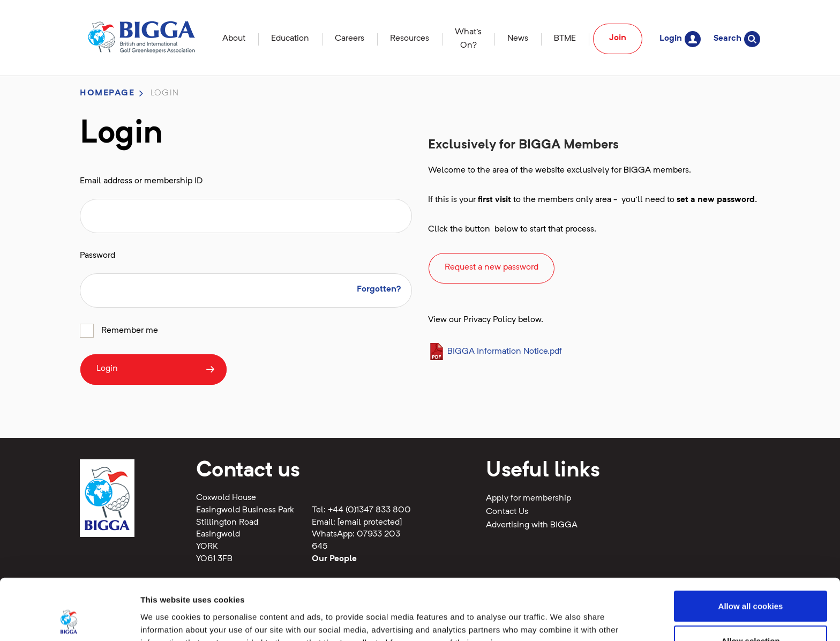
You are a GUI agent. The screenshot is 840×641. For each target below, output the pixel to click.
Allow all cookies (751, 549)
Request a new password (492, 267)
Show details (562, 620)
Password (97, 256)
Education (290, 39)
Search (737, 39)
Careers (350, 39)
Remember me (130, 331)
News (518, 39)
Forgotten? (379, 289)
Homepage (107, 93)
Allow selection (750, 584)
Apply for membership (528, 498)
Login (680, 39)
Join (618, 38)
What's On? (468, 39)
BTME (565, 39)
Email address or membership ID (141, 181)
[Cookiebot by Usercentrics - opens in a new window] (69, 620)
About (234, 39)
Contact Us (507, 512)
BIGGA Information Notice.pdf (495, 352)
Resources (410, 39)
